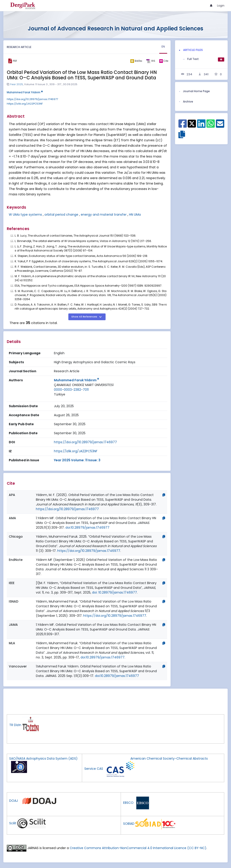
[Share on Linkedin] (201, 126)
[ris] (151, 61)
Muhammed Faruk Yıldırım (25, 92)
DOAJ (14, 801)
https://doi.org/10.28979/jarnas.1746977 (32, 99)
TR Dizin (15, 725)
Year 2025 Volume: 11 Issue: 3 (77, 460)
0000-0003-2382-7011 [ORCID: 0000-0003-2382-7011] (71, 390)
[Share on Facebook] (183, 126)
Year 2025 (16, 84)
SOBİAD (129, 824)
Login (221, 6)
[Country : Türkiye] (60, 394)
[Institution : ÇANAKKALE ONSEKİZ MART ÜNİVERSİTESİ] (84, 385)
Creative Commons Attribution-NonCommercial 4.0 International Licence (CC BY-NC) (138, 848)
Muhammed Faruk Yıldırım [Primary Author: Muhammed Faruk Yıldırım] (76, 380)
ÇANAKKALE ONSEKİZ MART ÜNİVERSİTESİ (84, 385)
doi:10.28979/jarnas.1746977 (87, 528)
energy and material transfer (104, 215)
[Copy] (164, 495)
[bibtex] (136, 61)
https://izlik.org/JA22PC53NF (25, 104)
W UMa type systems (25, 215)
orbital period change (61, 215)
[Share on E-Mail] (220, 126)
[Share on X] (192, 123)
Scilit (13, 823)
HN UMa (135, 215)
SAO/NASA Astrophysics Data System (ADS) (43, 758)
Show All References (85, 317)
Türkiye (60, 394)
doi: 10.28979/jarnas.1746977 (114, 592)
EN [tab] (163, 47)
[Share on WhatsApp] (211, 126)
